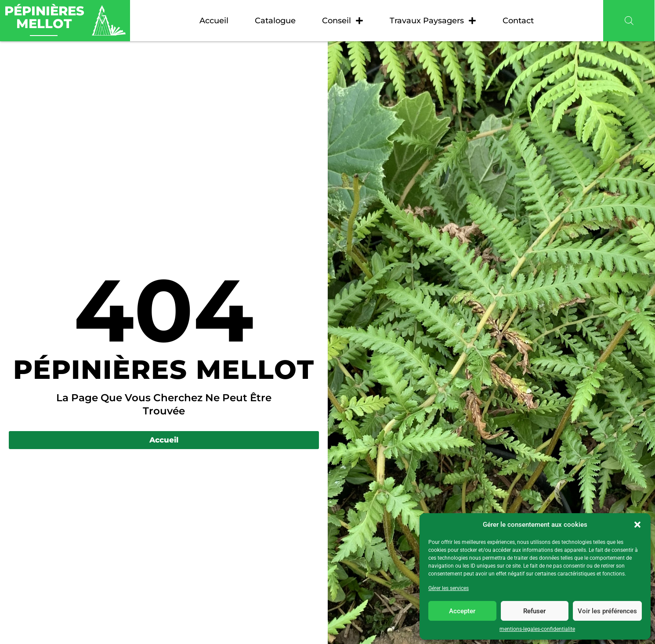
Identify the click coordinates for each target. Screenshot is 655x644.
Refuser (534, 611)
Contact (518, 21)
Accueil (214, 21)
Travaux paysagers (433, 21)
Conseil (343, 21)
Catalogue (275, 21)
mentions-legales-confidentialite (537, 629)
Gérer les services (449, 588)
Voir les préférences (607, 611)
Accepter (462, 611)
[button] (637, 525)
